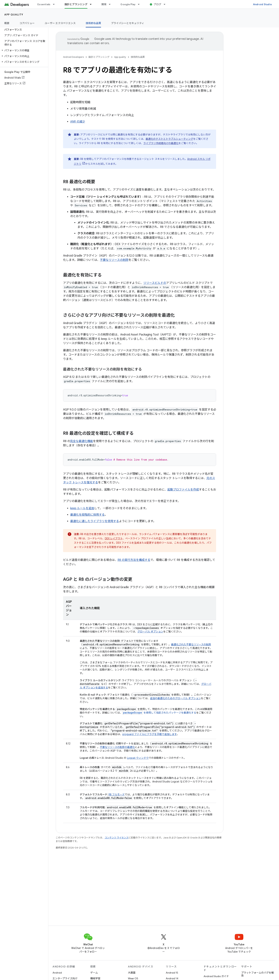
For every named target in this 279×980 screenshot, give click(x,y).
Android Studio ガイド (216, 976)
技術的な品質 (138, 57)
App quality (14, 15)
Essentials (44, 4)
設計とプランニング (99, 57)
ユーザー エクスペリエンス (60, 23)
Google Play (128, 4)
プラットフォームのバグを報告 (257, 974)
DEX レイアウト (114, 538)
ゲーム (94, 973)
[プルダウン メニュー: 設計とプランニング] (92, 4)
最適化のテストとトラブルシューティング (169, 139)
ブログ (157, 4)
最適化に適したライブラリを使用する (95, 521)
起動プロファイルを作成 (183, 490)
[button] (23, 50)
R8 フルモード (117, 794)
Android (57, 973)
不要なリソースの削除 (114, 260)
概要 (7, 23)
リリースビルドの (155, 283)
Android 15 (172, 973)
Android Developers (73, 57)
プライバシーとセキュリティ (128, 23)
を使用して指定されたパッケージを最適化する (159, 713)
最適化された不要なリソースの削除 (191, 644)
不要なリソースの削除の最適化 (117, 747)
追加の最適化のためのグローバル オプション (175, 698)
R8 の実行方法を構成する (134, 560)
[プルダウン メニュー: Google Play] (140, 4)
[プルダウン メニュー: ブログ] (166, 4)
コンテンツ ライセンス (117, 838)
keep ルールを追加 (82, 508)
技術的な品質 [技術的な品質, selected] (93, 23)
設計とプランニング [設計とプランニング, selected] (76, 4)
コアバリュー (27, 23)
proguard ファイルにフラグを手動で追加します (150, 734)
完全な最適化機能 (82, 441)
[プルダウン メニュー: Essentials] (55, 4)
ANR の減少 (78, 122)
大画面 (132, 973)
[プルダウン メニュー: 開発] (111, 4)
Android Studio (263, 4)
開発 (104, 4)
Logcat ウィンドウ (138, 758)
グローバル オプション (150, 632)
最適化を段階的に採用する (87, 515)
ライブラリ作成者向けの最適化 (161, 143)
